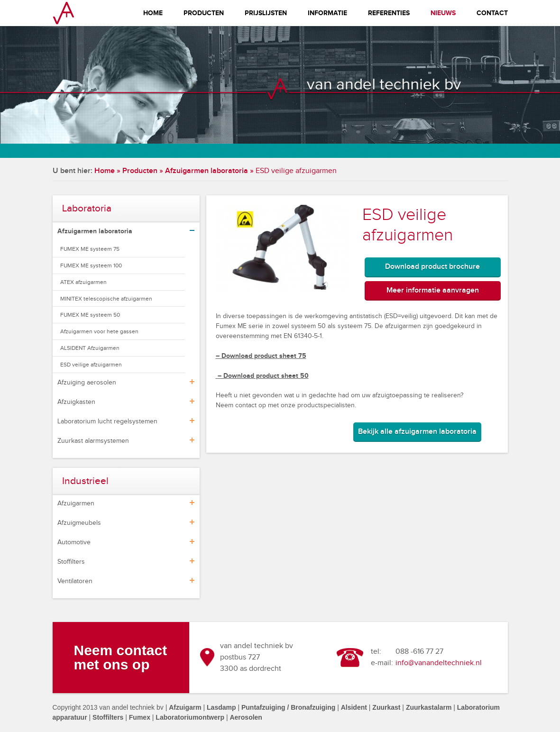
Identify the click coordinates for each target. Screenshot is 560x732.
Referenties (389, 13)
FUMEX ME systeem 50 (90, 315)
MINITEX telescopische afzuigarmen (106, 299)
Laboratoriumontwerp (190, 717)
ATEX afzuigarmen (83, 282)
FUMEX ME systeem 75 (90, 249)
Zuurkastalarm (429, 707)
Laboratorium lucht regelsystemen (107, 421)
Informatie (327, 13)
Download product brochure (432, 267)
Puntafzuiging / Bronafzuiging (288, 707)
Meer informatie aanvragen (433, 290)
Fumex (140, 717)
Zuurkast (386, 707)
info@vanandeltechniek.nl (439, 663)
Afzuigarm (185, 707)
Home (153, 13)
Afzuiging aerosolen (87, 383)
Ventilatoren (75, 581)
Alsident (354, 707)
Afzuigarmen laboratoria (207, 171)
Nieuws (443, 13)
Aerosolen (246, 717)
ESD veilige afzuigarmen (91, 365)
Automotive (74, 542)
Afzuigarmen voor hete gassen (99, 331)
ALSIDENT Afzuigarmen (90, 348)
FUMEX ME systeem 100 (91, 265)
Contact (492, 13)
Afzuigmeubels (79, 523)
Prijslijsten (266, 13)
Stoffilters (71, 562)
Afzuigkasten (76, 402)
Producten (204, 13)
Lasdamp (221, 707)
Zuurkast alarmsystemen (93, 441)
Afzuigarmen (76, 503)
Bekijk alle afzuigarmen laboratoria (417, 432)
